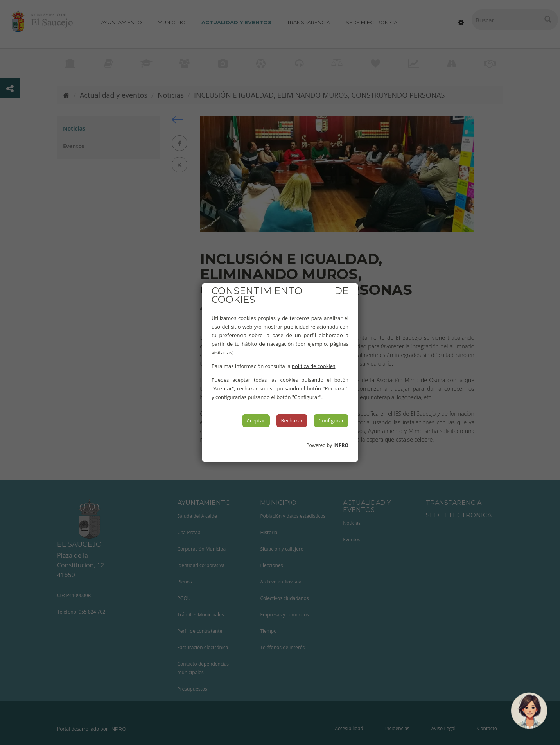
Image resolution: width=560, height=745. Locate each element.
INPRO (341, 445)
